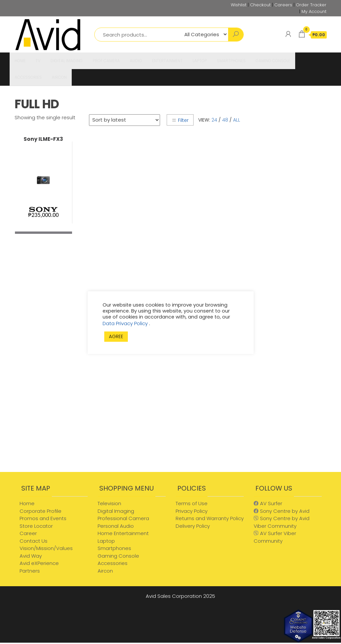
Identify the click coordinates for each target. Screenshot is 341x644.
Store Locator (36, 526)
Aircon (105, 571)
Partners (30, 571)
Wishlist (239, 5)
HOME (20, 61)
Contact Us (34, 541)
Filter (180, 120)
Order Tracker (311, 5)
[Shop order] (125, 120)
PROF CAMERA (106, 61)
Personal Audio (116, 526)
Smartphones (114, 548)
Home (27, 503)
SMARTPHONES (231, 61)
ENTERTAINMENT (167, 61)
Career (28, 533)
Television (109, 503)
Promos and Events (43, 518)
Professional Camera (123, 518)
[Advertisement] (291, 366)
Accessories (113, 563)
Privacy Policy (192, 511)
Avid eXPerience (39, 563)
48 (225, 120)
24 (214, 120)
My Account (314, 11)
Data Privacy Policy (126, 323)
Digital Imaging (116, 511)
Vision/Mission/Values (46, 548)
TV (38, 61)
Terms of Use (192, 503)
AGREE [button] (116, 336)
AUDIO (136, 61)
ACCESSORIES (28, 77)
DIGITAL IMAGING (67, 61)
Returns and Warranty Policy (210, 518)
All (237, 120)
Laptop (106, 541)
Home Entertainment (123, 533)
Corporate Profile (41, 511)
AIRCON (59, 77)
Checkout (260, 5)
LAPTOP (200, 61)
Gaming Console (118, 556)
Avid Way (31, 556)
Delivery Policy (193, 526)
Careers (283, 5)
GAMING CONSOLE (273, 61)
